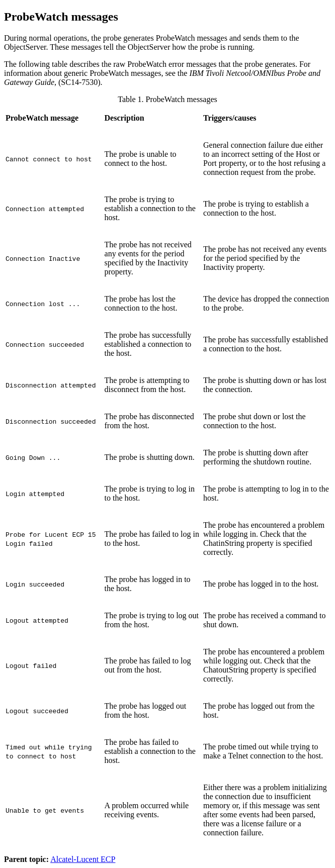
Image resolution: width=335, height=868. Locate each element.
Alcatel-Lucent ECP (83, 859)
